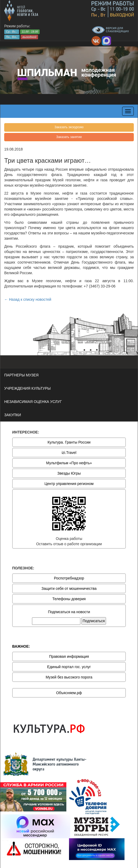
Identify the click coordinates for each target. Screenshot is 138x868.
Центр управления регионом (69, 484)
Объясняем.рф (69, 693)
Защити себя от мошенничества (69, 588)
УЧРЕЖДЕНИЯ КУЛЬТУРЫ (27, 388)
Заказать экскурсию (69, 127)
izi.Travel (69, 453)
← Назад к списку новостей (28, 299)
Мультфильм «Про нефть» (69, 463)
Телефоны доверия (69, 599)
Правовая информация (69, 656)
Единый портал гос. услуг (69, 667)
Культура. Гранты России (69, 442)
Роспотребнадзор (69, 578)
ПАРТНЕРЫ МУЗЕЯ (21, 375)
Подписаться (94, 621)
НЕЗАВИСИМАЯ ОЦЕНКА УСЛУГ (33, 402)
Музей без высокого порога (69, 677)
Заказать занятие (69, 137)
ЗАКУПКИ (13, 415)
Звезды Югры (69, 473)
